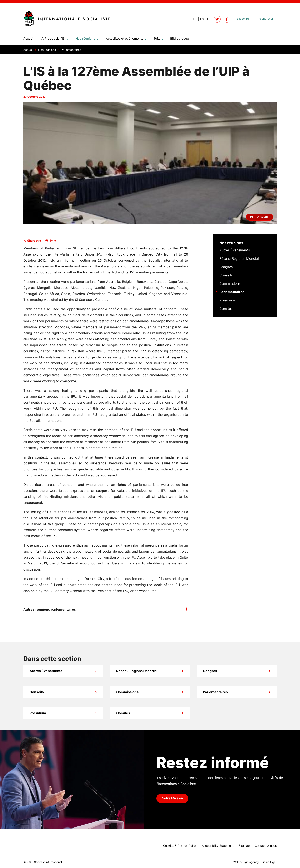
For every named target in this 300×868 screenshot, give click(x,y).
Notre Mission (172, 800)
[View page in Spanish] (200, 19)
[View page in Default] (193, 19)
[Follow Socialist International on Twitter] (217, 19)
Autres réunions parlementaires (50, 611)
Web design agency (246, 862)
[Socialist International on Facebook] (227, 19)
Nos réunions (231, 245)
